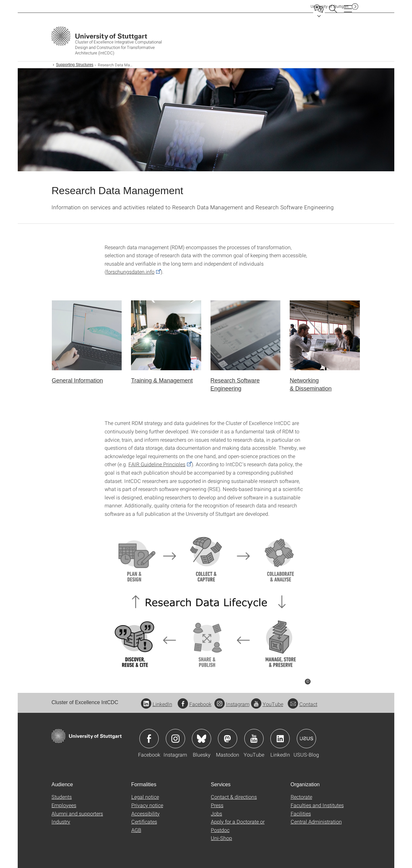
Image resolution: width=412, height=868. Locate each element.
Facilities (301, 813)
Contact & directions (234, 797)
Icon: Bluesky (201, 739)
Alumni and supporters (77, 813)
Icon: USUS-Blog (306, 739)
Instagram (232, 704)
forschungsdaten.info (130, 272)
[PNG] (206, 602)
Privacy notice (147, 805)
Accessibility (145, 813)
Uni (330, 6)
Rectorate (301, 797)
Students (62, 797)
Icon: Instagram (175, 739)
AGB (136, 830)
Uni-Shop (221, 838)
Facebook (195, 704)
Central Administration (316, 821)
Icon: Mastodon (228, 739)
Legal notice (145, 797)
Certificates (144, 821)
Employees (64, 805)
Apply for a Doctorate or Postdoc (238, 826)
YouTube (267, 704)
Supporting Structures (75, 65)
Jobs (216, 813)
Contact (303, 704)
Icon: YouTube (254, 739)
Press (217, 805)
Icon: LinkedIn (280, 739)
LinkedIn (157, 704)
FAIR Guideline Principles (157, 464)
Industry (61, 821)
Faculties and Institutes (317, 805)
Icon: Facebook (149, 739)
